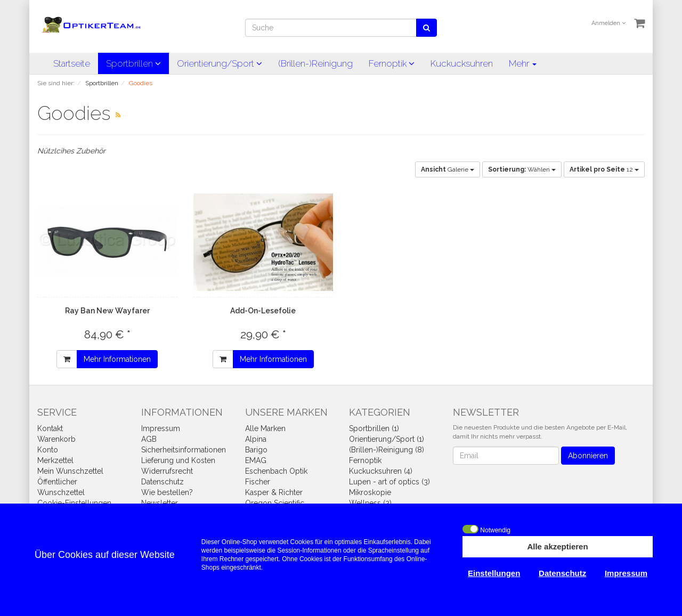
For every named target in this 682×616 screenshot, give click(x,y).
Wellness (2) (370, 503)
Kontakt (50, 428)
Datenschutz (163, 482)
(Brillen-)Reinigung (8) (387, 450)
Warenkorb (56, 439)
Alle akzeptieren (557, 546)
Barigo (256, 450)
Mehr (523, 63)
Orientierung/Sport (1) (387, 439)
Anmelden (608, 23)
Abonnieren (588, 456)
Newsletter (160, 503)
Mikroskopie (370, 492)
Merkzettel (55, 460)
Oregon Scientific (275, 503)
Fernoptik (392, 63)
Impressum (161, 428)
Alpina (256, 439)
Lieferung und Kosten (178, 460)
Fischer (258, 482)
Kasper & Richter (274, 492)
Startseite (72, 63)
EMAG (256, 460)
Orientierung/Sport (220, 63)
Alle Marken (265, 428)
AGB (149, 439)
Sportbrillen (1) (374, 428)
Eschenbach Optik (276, 471)
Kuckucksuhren (462, 63)
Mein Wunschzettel (70, 471)
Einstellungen (494, 573)
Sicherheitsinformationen (184, 450)
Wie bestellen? (167, 492)
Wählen (522, 169)
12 (604, 169)
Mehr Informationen (117, 359)
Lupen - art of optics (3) (389, 482)
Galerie (448, 169)
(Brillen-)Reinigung (315, 63)
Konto (48, 450)
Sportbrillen (133, 63)
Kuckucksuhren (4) (381, 471)
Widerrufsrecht (167, 471)
